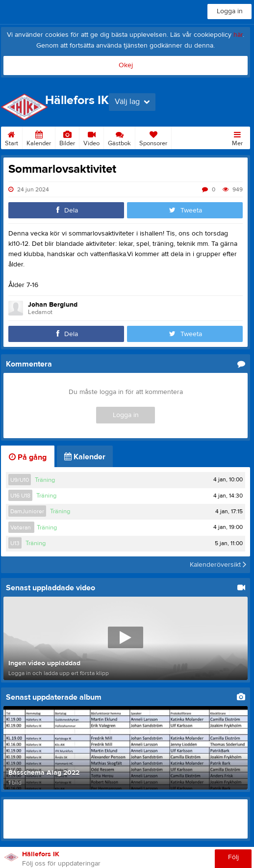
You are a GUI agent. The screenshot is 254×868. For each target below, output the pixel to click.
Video (91, 137)
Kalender (39, 137)
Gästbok (119, 137)
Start (12, 137)
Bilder (67, 137)
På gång (28, 457)
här (238, 35)
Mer (237, 137)
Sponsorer (153, 137)
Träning (45, 480)
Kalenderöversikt (218, 565)
